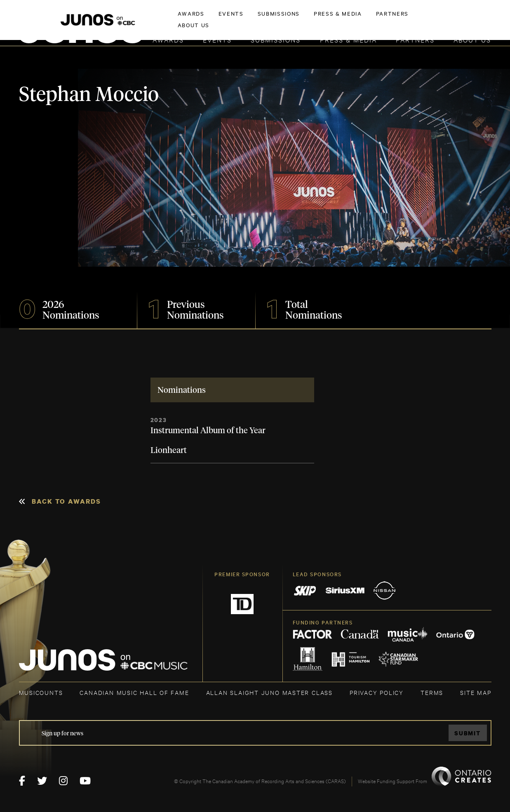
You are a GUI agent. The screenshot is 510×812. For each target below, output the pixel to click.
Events (217, 39)
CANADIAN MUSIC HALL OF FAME (134, 692)
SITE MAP (476, 692)
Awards (168, 39)
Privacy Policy (377, 692)
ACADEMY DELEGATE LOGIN (452, 19)
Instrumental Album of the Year (208, 431)
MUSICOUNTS (41, 692)
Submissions (276, 39)
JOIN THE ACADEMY (376, 19)
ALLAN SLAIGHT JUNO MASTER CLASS (269, 692)
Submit (468, 733)
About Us (472, 39)
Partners (415, 39)
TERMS (432, 692)
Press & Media (348, 39)
